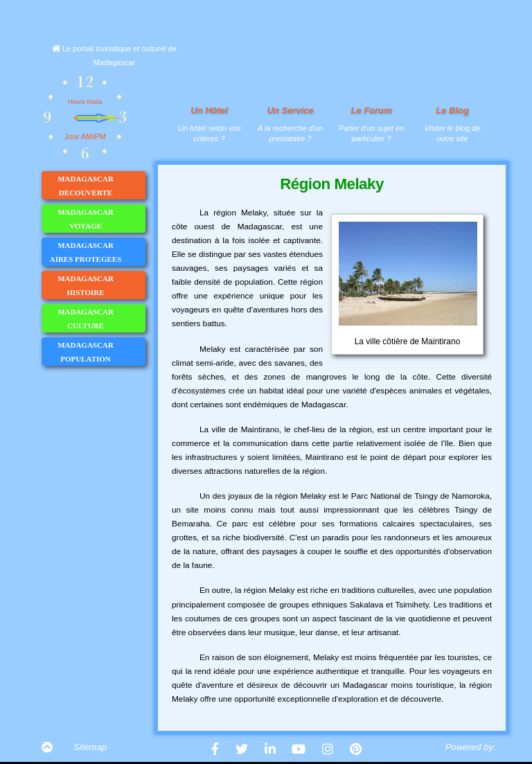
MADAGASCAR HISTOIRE (101, 285)
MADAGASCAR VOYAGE (101, 219)
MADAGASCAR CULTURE (101, 319)
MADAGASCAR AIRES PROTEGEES (97, 252)
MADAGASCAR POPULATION (101, 352)
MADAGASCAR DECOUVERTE (101, 186)
